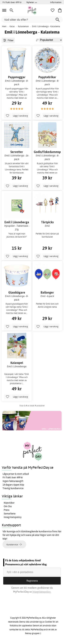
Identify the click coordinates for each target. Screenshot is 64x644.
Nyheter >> (32, 2)
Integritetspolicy (13, 517)
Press (7, 510)
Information (56, 2)
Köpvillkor (9, 503)
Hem (4, 26)
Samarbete (10, 514)
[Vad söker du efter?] (32, 20)
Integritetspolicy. (42, 592)
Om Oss (8, 506)
